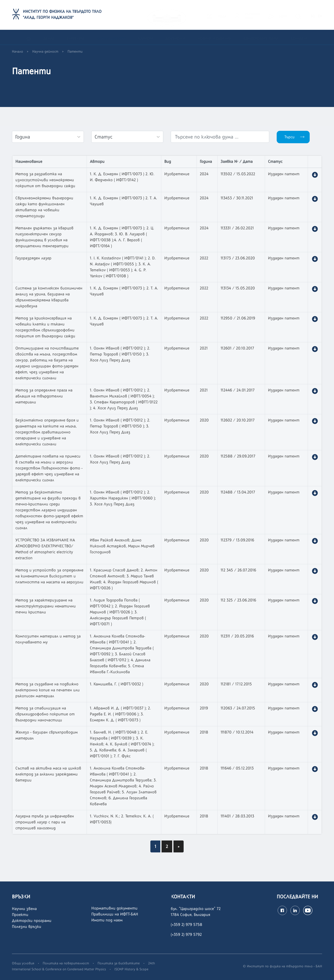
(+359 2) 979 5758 (186, 925)
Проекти (20, 915)
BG (313, 15)
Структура (76, 37)
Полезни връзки (27, 927)
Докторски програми (32, 921)
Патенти (75, 52)
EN (320, 15)
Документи (175, 37)
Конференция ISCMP (261, 37)
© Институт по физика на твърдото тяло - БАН (283, 966)
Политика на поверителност (66, 963)
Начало (17, 52)
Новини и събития (214, 37)
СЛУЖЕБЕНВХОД (253, 15)
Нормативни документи (114, 908)
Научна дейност (111, 37)
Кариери (146, 37)
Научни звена (24, 909)
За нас (49, 37)
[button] (315, 175)
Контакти (299, 37)
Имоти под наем (107, 920)
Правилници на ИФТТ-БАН (115, 914)
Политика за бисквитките (119, 963)
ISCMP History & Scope (131, 969)
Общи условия (23, 963)
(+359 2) (178, 934)
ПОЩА (222, 15)
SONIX (283, 15)
